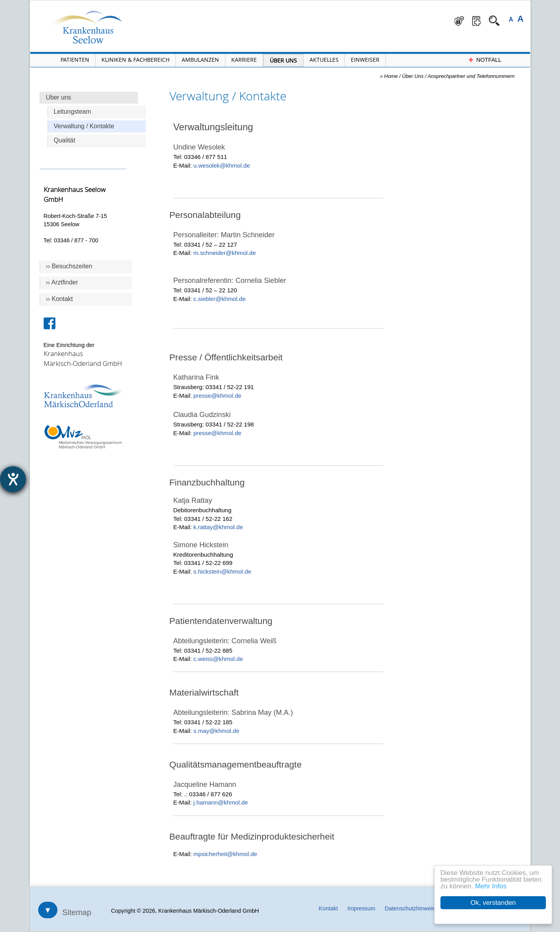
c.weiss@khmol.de (218, 659)
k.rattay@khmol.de (218, 527)
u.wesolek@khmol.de (222, 165)
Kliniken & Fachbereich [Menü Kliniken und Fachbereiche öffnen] (135, 60)
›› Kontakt (60, 299)
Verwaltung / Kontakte (84, 126)
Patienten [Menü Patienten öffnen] (75, 60)
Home (391, 76)
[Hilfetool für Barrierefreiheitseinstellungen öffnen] (13, 479)
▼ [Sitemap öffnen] (48, 910)
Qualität (65, 140)
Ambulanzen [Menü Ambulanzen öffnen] (200, 60)
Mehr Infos (491, 886)
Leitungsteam (73, 112)
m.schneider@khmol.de (225, 253)
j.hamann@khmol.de (221, 802)
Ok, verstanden (493, 903)
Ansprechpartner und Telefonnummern (471, 76)
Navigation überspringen (154, 1)
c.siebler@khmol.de (220, 299)
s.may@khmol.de (216, 731)
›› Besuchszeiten (69, 266)
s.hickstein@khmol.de (222, 571)
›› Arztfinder (62, 282)
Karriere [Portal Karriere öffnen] (244, 60)
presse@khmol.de (217, 396)
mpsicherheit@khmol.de (225, 854)
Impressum (361, 908)
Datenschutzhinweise (411, 908)
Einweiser (365, 60)
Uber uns (59, 97)
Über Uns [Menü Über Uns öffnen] (283, 60)
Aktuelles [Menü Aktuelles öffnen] (324, 60)
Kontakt (328, 908)
